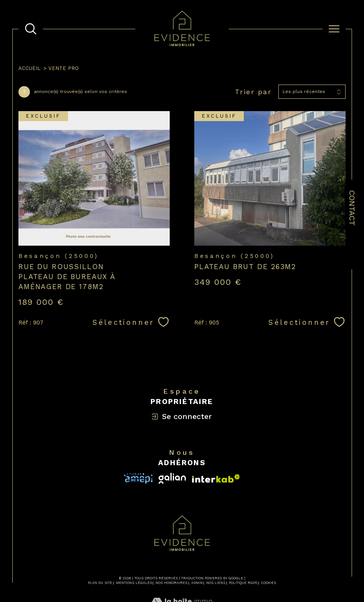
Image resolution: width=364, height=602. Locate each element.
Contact (352, 208)
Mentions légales (134, 583)
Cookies (269, 583)
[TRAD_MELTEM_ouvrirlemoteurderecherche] (31, 29)
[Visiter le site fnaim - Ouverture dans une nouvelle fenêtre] (216, 479)
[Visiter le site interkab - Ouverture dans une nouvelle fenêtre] (138, 478)
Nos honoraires (171, 583)
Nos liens (216, 583)
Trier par (253, 92)
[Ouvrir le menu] (334, 29)
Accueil (29, 68)
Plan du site (100, 583)
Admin (197, 583)
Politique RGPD (243, 583)
